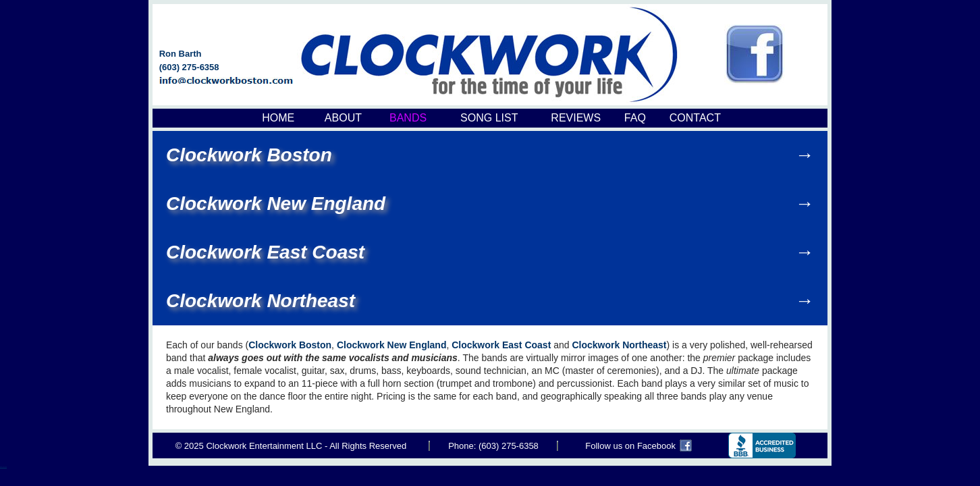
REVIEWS (576, 118)
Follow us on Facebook (630, 446)
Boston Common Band (3, 467)
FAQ (635, 118)
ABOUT (343, 118)
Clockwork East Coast (265, 252)
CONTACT (695, 118)
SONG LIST (489, 118)
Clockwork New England (276, 204)
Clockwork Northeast (261, 301)
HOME (278, 118)
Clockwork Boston (249, 155)
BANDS (408, 118)
